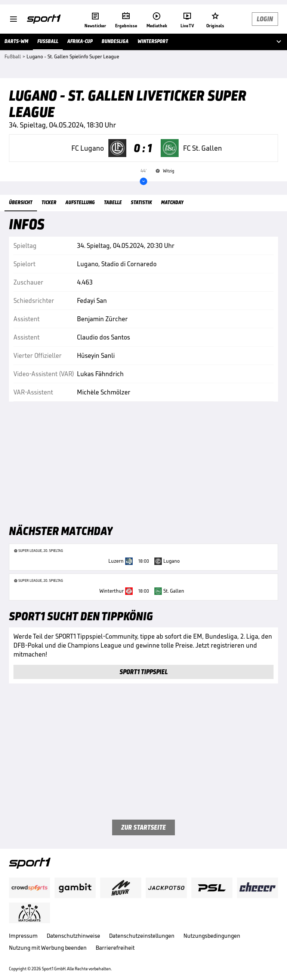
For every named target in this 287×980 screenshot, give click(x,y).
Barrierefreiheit (115, 948)
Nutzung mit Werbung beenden (48, 948)
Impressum (23, 936)
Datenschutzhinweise (73, 936)
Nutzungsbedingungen (212, 936)
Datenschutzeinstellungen (142, 936)
